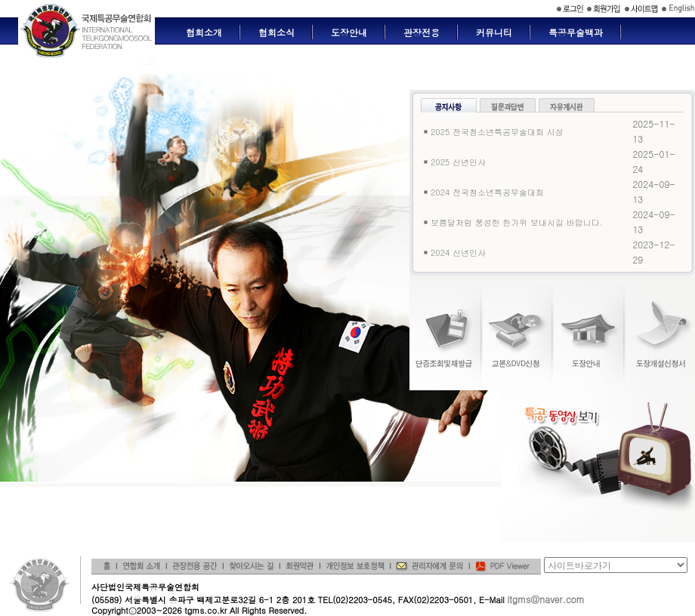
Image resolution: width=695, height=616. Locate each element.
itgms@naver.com (545, 599)
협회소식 (276, 32)
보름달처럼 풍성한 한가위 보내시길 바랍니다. (516, 222)
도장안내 (349, 32)
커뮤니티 (494, 32)
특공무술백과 (576, 32)
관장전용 (422, 32)
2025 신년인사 (458, 162)
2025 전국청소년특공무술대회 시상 (497, 132)
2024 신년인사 (458, 253)
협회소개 (204, 32)
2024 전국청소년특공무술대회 (487, 192)
